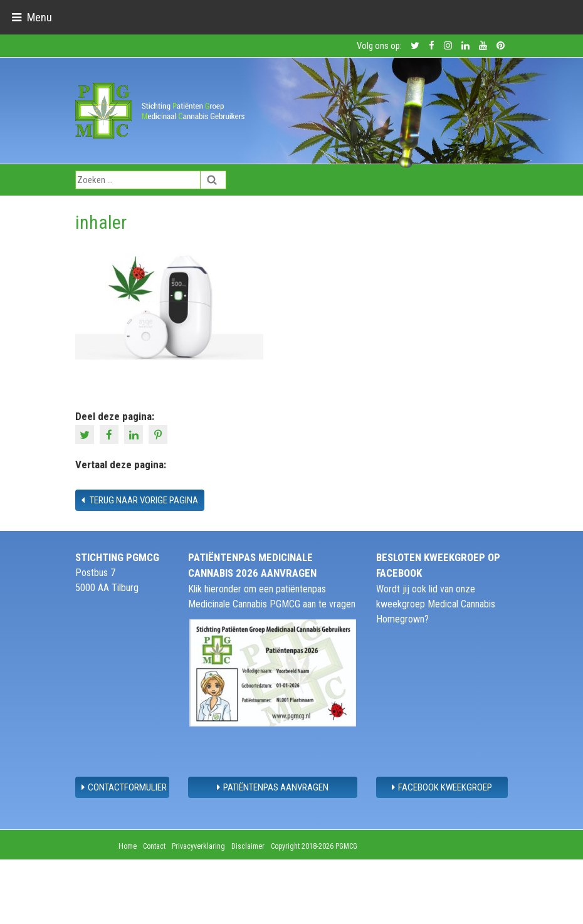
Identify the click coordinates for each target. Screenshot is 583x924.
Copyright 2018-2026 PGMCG (314, 846)
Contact (154, 846)
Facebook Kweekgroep (442, 787)
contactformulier (124, 787)
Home (128, 846)
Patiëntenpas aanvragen (273, 787)
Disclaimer (248, 846)
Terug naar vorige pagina (140, 500)
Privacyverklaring (198, 846)
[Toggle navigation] (32, 17)
